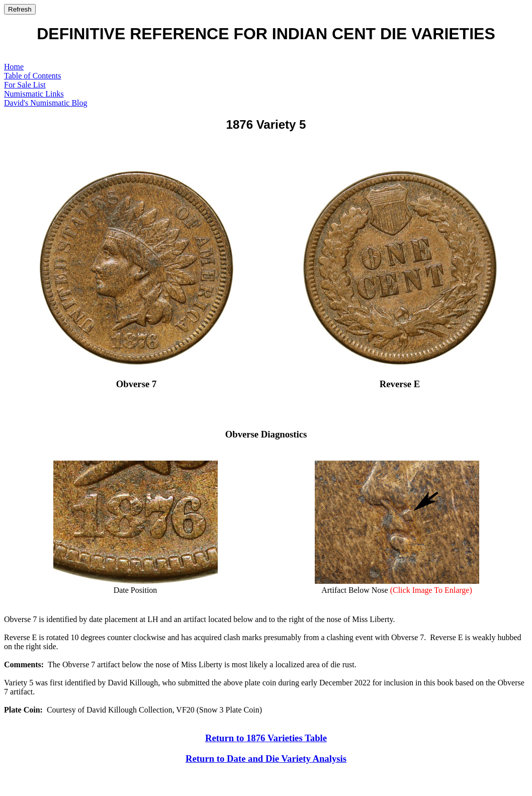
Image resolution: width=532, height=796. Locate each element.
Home (14, 67)
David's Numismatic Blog (46, 103)
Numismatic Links (34, 94)
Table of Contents (33, 76)
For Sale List (25, 85)
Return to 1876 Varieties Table (266, 738)
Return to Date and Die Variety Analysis (266, 759)
